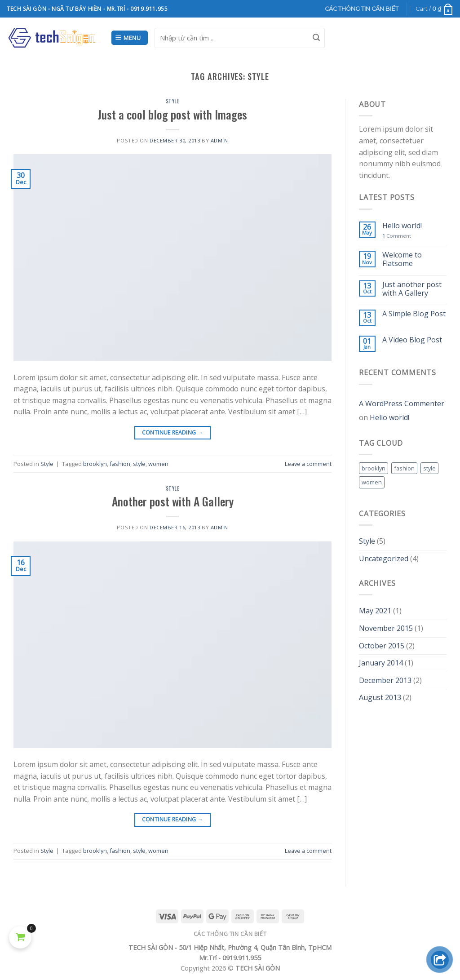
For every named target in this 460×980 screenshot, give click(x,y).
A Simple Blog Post (414, 314)
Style (173, 101)
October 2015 (382, 646)
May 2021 (375, 611)
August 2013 (380, 697)
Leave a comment (308, 464)
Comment (397, 236)
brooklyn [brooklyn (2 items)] (374, 468)
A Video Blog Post (412, 340)
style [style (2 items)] (429, 468)
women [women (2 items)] (372, 482)
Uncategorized (384, 559)
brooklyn (95, 464)
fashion (120, 464)
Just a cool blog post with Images (172, 114)
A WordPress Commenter (402, 404)
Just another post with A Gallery (412, 289)
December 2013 (385, 680)
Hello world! (402, 226)
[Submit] (316, 38)
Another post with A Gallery (173, 501)
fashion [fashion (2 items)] (404, 468)
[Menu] (130, 38)
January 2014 (381, 663)
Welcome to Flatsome (402, 259)
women (158, 464)
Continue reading (173, 432)
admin (219, 140)
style (139, 464)
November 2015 (386, 628)
